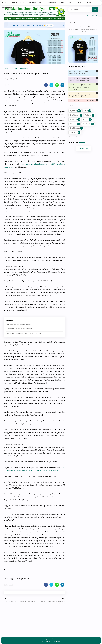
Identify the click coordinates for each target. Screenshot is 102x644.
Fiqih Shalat (75, 111)
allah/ (35, 469)
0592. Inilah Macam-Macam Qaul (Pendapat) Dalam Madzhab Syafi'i (79, 80)
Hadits (89, 3)
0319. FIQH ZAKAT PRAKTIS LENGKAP (82, 100)
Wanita (62, 3)
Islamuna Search (55, 641)
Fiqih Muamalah (76, 128)
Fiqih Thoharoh (76, 115)
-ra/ (35, 166)
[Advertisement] (35, 623)
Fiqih (14, 3)
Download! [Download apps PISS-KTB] (50, 25)
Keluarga (87, 119)
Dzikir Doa (75, 124)
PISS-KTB (72, 23)
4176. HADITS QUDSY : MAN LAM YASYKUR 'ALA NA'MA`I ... (80, 73)
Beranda (5, 3)
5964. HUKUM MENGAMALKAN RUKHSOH (19, 329)
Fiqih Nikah (75, 119)
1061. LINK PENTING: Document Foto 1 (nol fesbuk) (19, 602)
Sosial (70, 3)
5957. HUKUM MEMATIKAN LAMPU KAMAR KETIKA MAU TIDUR (26, 334)
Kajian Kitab (75, 132)
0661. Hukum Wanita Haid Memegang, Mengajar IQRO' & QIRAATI (81, 95)
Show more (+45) (74, 137)
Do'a (41, 3)
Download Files (83, 149)
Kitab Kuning (7, 8)
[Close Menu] (63, 25)
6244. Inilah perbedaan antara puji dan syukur (19, 324)
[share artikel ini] (46, 85)
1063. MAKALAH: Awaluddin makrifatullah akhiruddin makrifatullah (53, 603)
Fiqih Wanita (88, 124)
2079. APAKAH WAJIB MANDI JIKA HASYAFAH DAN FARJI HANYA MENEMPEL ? (80, 87)
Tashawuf (32, 3)
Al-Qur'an (79, 3)
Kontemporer (51, 3)
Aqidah (23, 3)
